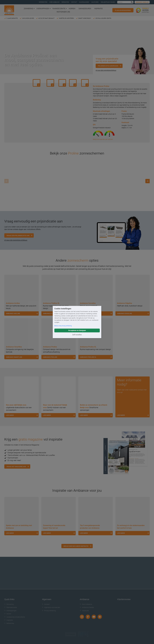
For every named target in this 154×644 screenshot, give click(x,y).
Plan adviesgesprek (123, 10)
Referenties (43, 2)
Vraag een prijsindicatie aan (18, 236)
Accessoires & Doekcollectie (15, 617)
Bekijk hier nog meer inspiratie (76, 546)
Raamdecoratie (60, 9)
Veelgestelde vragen (108, 2)
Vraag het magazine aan (16, 467)
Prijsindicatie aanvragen (108, 66)
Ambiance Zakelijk (142, 2)
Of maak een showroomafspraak (106, 70)
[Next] (148, 181)
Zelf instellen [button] (77, 335)
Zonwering (29, 9)
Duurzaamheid (84, 2)
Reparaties (65, 2)
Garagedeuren (85, 9)
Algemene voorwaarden (51, 607)
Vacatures (95, 2)
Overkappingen (44, 9)
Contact (74, 2)
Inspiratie (99, 9)
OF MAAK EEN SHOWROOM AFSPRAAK (16, 240)
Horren (72, 9)
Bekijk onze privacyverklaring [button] (63, 326)
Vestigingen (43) (63, 12)
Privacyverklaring (49, 611)
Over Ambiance (54, 2)
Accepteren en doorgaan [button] (77, 330)
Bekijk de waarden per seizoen (103, 139)
